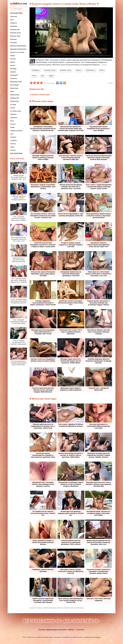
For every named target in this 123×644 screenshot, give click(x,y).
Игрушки (13, 59)
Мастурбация (14, 85)
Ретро (12, 121)
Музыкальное (15, 101)
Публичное (14, 118)
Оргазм (13, 108)
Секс (12, 134)
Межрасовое (14, 88)
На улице (13, 105)
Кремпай (13, 72)
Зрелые (13, 56)
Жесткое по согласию (17, 52)
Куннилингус (14, 75)
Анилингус (14, 23)
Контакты (81, 630)
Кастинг (13, 65)
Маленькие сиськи (16, 82)
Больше (104, 65)
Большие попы (15, 29)
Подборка (13, 114)
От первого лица (16, 111)
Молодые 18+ (15, 98)
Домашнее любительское (18, 49)
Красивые (13, 69)
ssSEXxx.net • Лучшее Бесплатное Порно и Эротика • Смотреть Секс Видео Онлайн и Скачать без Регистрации (64, 637)
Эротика (13, 150)
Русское (13, 124)
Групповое (14, 43)
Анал (12, 20)
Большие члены (15, 36)
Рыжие (12, 127)
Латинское (14, 78)
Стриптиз (13, 137)
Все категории (16, 13)
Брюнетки (13, 39)
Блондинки (14, 26)
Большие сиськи (16, 33)
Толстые (13, 144)
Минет (12, 91)
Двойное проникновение (18, 46)
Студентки (13, 140)
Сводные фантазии (16, 131)
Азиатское (14, 16)
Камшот (13, 62)
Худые (12, 147)
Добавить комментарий (41, 95)
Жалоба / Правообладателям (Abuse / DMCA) (56, 630)
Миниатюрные (15, 95)
